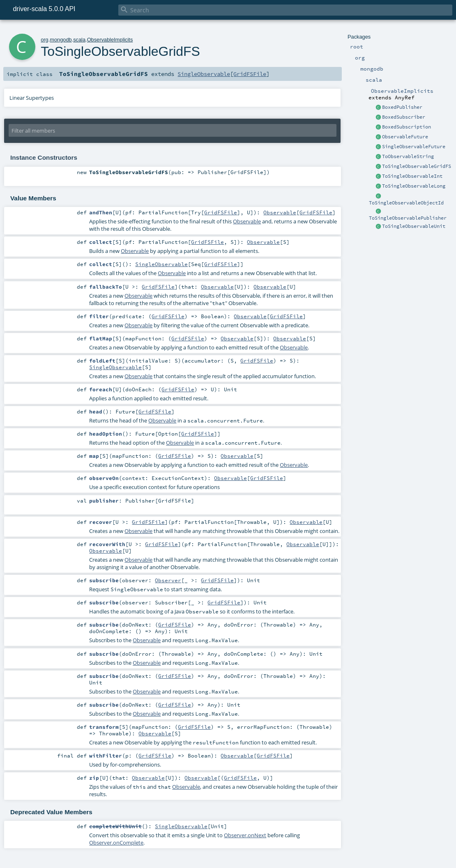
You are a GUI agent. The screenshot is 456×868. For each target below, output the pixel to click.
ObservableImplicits (110, 40)
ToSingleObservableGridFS (417, 166)
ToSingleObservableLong (414, 186)
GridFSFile (250, 74)
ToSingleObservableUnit (414, 226)
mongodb (61, 40)
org (45, 40)
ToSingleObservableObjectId (406, 203)
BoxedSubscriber (404, 117)
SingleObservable (204, 74)
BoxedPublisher (402, 107)
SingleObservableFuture (414, 147)
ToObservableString (408, 156)
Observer (168, 580)
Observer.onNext (245, 835)
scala (79, 40)
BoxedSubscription (406, 127)
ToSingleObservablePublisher (408, 218)
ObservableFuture (405, 137)
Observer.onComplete (116, 843)
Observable (280, 212)
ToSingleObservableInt (412, 176)
